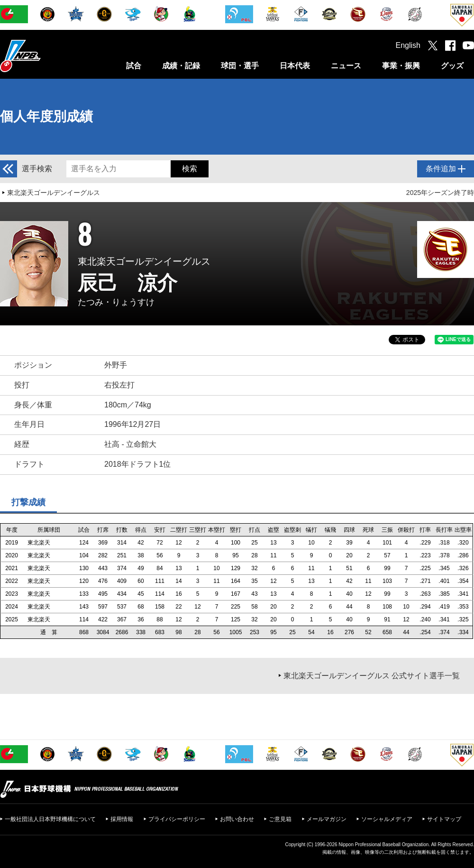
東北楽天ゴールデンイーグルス (54, 193)
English (408, 45)
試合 (134, 66)
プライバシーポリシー (177, 819)
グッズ (452, 66)
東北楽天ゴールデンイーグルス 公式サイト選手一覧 (372, 676)
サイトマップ (444, 819)
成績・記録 (181, 66)
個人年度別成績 (46, 116)
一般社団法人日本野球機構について (50, 819)
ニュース (346, 66)
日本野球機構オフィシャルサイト (44, 56)
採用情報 (122, 819)
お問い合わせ (237, 819)
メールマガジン (327, 819)
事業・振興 (401, 66)
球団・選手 (240, 66)
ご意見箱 (280, 819)
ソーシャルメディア (387, 819)
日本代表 (295, 66)
